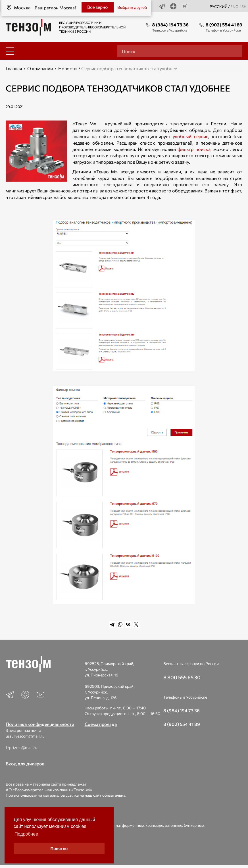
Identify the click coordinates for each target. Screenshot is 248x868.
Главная (14, 68)
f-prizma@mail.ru (22, 747)
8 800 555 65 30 (182, 677)
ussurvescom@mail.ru (25, 736)
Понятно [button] (59, 849)
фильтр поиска (194, 149)
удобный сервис (190, 136)
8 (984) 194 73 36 (170, 25)
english (238, 7)
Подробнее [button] (26, 834)
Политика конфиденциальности (40, 724)
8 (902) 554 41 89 (224, 25)
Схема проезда (101, 724)
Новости (67, 68)
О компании (40, 68)
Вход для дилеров (25, 764)
